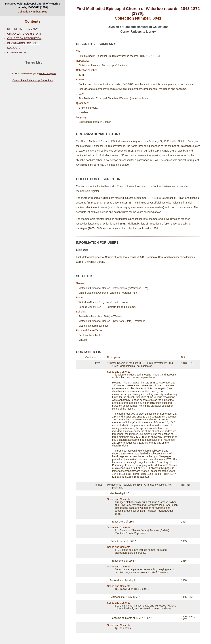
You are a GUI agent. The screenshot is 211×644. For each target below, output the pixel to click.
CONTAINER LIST (18, 53)
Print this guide (48, 74)
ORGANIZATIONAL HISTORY (24, 34)
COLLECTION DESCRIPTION (24, 38)
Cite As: (82, 250)
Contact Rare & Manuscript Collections (33, 80)
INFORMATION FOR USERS (24, 43)
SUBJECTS (14, 48)
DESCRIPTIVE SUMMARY (23, 29)
